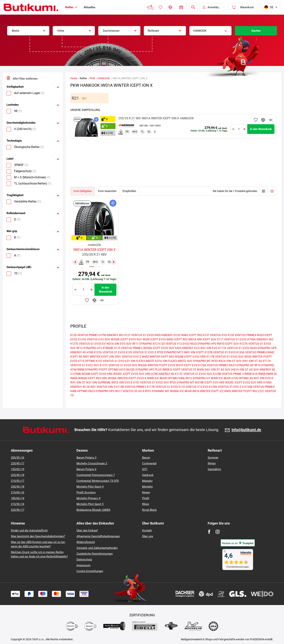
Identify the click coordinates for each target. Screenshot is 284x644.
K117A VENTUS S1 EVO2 (234, 348)
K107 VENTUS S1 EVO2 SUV (151, 383)
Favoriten (160, 7)
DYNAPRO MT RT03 (205, 361)
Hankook (148, 475)
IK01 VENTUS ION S (103, 387)
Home (74, 78)
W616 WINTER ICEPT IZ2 (208, 391)
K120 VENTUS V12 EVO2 (174, 344)
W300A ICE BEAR (181, 391)
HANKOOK (104, 78)
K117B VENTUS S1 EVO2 (162, 387)
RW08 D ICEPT (171, 370)
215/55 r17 (18, 481)
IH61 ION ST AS (252, 361)
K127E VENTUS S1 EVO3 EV (88, 344)
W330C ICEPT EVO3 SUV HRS (132, 374)
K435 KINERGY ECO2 (167, 335)
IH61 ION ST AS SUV (217, 370)
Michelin (147, 487)
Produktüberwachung (271, 120)
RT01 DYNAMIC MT (157, 391)
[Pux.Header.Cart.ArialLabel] (243, 7)
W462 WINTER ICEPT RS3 (158, 357)
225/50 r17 (18, 510)
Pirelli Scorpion (86, 492)
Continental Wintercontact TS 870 (98, 481)
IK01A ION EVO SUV (119, 344)
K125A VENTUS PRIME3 (213, 365)
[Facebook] (209, 532)
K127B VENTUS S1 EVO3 (220, 352)
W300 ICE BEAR (221, 378)
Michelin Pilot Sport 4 (90, 487)
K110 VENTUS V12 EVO (193, 387)
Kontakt (147, 530)
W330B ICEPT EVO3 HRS (97, 374)
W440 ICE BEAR (157, 378)
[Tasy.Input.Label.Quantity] (239, 129)
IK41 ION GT (78, 383)
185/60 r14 (18, 498)
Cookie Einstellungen (90, 571)
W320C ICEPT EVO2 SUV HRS (244, 383)
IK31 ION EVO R (263, 378)
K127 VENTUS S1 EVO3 (139, 335)
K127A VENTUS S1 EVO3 (109, 352)
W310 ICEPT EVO (187, 365)
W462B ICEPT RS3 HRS (93, 378)
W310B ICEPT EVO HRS (210, 383)
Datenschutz (84, 560)
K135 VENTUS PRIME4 (242, 335)
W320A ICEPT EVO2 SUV (159, 348)
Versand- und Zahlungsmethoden (97, 548)
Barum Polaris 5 (86, 458)
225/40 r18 (18, 475)
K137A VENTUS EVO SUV (94, 339)
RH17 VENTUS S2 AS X (130, 391)
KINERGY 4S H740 (82, 352)
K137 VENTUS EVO (215, 335)
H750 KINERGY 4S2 (111, 335)
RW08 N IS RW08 (255, 374)
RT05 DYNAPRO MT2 (170, 352)
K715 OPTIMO (87, 361)
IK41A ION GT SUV (230, 361)
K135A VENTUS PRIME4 (251, 352)
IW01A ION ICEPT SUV (202, 339)
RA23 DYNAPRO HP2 (101, 391)
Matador (147, 481)
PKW (92, 78)
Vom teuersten (107, 191)
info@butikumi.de (246, 430)
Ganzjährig (214, 469)
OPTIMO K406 (176, 378)
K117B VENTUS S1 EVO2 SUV (225, 357)
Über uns (148, 536)
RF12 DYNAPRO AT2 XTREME (95, 348)
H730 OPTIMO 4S (242, 378)
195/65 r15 (18, 469)
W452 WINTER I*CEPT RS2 (241, 391)
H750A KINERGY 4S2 (260, 339)
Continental (149, 463)
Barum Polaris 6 (86, 469)
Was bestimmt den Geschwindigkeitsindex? (38, 536)
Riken (146, 504)
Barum (146, 458)
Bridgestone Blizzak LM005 (93, 510)
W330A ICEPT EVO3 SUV (126, 339)
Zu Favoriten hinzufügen (256, 120)
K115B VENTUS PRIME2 (131, 387)
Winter (212, 463)
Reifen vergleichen (170, 7)
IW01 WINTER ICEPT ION (98, 357)
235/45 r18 (18, 487)
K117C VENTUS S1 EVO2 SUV (193, 374)
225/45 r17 (18, 463)
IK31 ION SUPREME (98, 383)
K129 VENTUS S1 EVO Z (141, 352)
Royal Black (149, 510)
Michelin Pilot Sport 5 (90, 504)
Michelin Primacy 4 (88, 498)
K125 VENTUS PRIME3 (84, 335)
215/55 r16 (18, 504)
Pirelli (146, 498)
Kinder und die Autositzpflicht (29, 530)
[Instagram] (218, 532)
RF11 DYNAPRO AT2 (145, 344)
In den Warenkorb (261, 129)
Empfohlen (129, 191)
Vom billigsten (83, 191)
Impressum (84, 565)
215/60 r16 (18, 492)
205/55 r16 (18, 458)
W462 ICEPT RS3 (192, 335)
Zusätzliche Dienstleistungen (95, 554)
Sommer (213, 458)
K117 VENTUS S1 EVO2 (232, 339)
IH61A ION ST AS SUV (245, 370)
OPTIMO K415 (117, 370)
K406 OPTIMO (79, 391)
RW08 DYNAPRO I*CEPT (92, 370)
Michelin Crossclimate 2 (92, 463)
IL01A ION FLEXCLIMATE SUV (174, 361)
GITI (145, 469)
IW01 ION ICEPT (194, 352)
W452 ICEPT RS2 (177, 339)
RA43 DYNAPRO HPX (263, 348)
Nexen (146, 492)
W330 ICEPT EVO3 (154, 339)
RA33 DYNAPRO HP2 (203, 344)
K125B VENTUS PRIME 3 (228, 374)
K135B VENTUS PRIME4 (259, 387)
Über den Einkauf (87, 530)
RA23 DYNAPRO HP (241, 365)
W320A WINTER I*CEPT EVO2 (157, 365)
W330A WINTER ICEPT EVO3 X (127, 378)
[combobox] (28, 31)
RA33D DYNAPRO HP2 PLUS (144, 370)
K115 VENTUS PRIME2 (128, 348)
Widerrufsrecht (86, 542)
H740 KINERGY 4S (163, 374)
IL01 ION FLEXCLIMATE (139, 361)
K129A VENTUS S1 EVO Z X (226, 387)
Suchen (256, 31)
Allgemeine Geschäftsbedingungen (98, 536)
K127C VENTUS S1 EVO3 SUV (118, 365)
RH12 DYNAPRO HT (198, 378)
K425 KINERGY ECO (187, 348)
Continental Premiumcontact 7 (96, 475)
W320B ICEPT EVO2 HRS (190, 357)
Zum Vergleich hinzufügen (263, 120)
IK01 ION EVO (209, 348)
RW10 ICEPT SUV (228, 344)
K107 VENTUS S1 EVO (110, 361)
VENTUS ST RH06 (193, 370)
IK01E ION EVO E (122, 383)
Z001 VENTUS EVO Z (128, 357)
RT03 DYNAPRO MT (182, 383)
